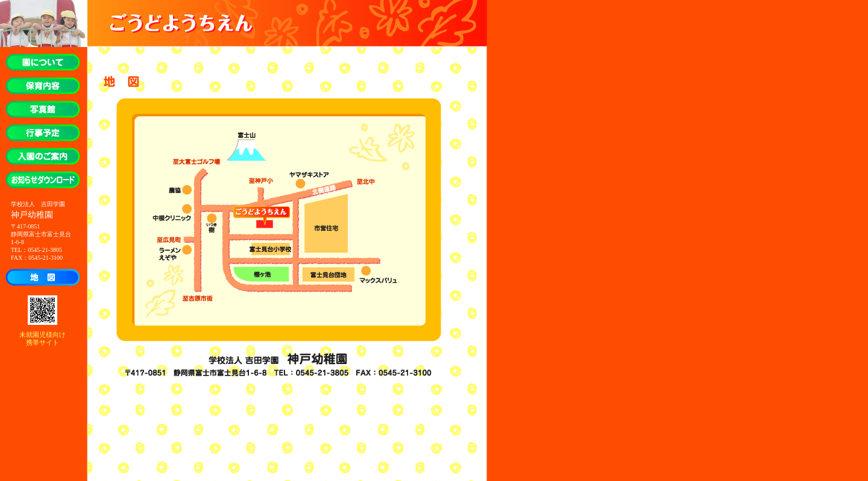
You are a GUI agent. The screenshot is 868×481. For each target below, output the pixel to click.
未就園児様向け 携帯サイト (42, 338)
